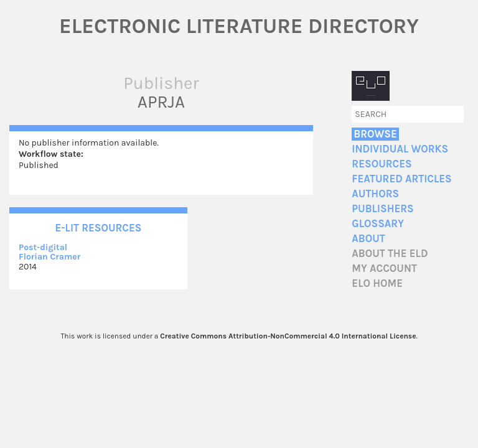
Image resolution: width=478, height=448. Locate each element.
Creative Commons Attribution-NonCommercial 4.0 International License (288, 336)
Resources (382, 164)
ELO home (377, 283)
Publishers (382, 209)
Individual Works (400, 149)
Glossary (378, 224)
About (368, 239)
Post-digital (43, 247)
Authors (375, 194)
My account (384, 268)
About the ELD (390, 254)
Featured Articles (401, 179)
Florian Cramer (49, 257)
